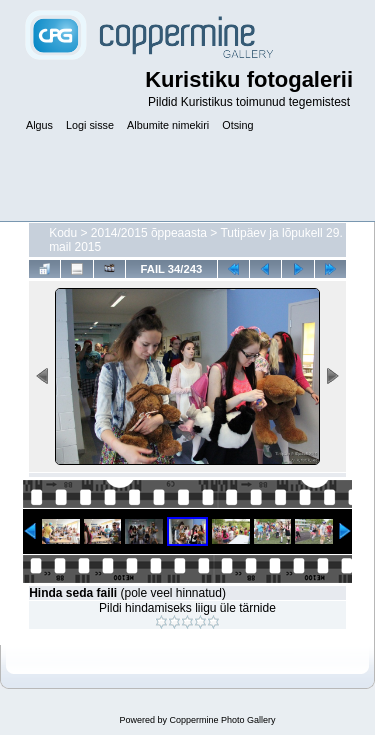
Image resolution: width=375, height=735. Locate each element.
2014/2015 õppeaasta (149, 233)
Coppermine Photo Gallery (222, 720)
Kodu (63, 233)
